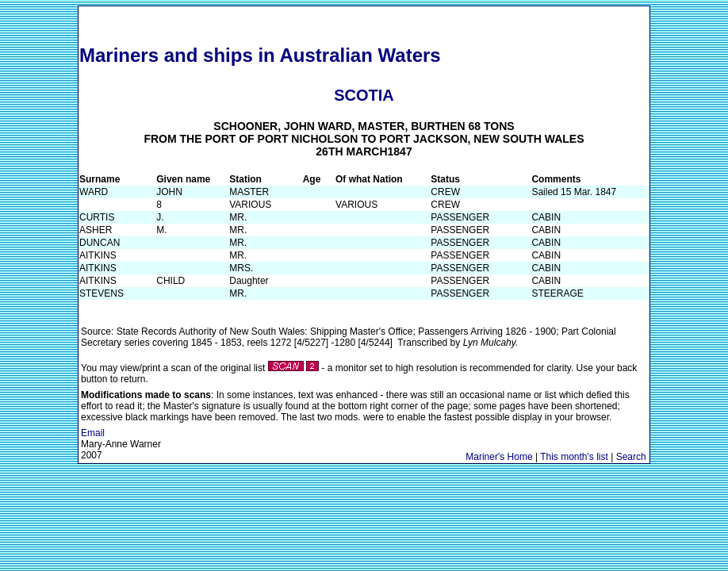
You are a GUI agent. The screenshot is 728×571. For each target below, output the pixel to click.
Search (631, 457)
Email (93, 433)
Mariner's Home (499, 457)
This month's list (574, 457)
